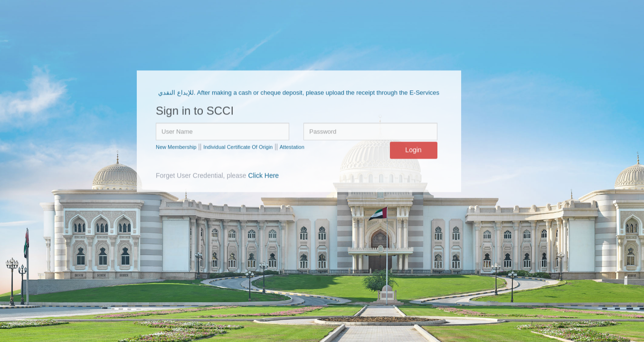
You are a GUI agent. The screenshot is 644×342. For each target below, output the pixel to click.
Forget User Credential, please (217, 176)
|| (200, 147)
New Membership (176, 147)
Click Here (264, 176)
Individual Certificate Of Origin (238, 147)
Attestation (292, 147)
